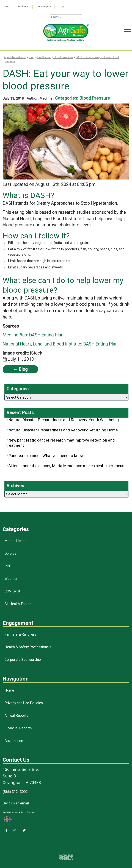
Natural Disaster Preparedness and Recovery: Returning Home (63, 430)
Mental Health (15, 541)
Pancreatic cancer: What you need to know (46, 456)
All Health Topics (18, 604)
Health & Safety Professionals (28, 647)
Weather (11, 579)
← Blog (20, 369)
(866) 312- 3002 (15, 792)
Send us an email (16, 803)
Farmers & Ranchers (20, 634)
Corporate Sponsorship (23, 660)
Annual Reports (16, 715)
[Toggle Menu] (127, 45)
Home (9, 690)
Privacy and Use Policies (24, 703)
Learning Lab (44, 7)
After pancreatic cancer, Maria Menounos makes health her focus (66, 466)
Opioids (10, 553)
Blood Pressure (95, 98)
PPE (8, 566)
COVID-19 (12, 591)
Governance (14, 741)
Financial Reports (18, 728)
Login (62, 7)
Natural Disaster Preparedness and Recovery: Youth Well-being (64, 420)
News (6, 7)
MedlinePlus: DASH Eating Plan (33, 335)
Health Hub (24, 7)
